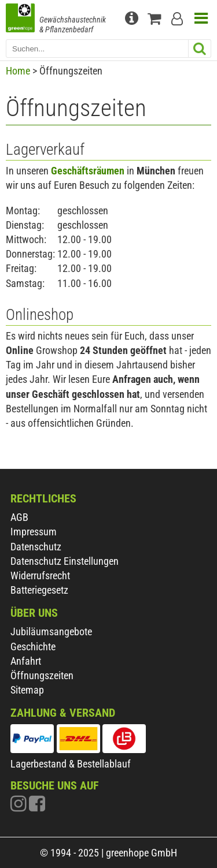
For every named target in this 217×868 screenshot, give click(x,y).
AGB (19, 517)
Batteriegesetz (39, 590)
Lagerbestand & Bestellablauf (71, 764)
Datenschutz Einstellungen (65, 561)
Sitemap (27, 690)
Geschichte (33, 647)
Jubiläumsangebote (51, 632)
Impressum (34, 532)
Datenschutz (36, 547)
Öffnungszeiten (42, 675)
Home (18, 71)
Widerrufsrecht (40, 575)
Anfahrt (26, 661)
